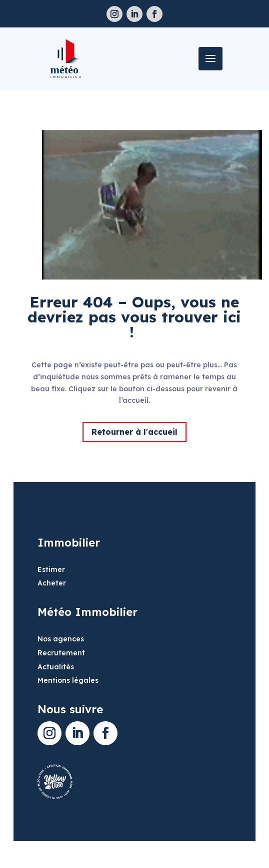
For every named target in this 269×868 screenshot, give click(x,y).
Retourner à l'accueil (134, 432)
